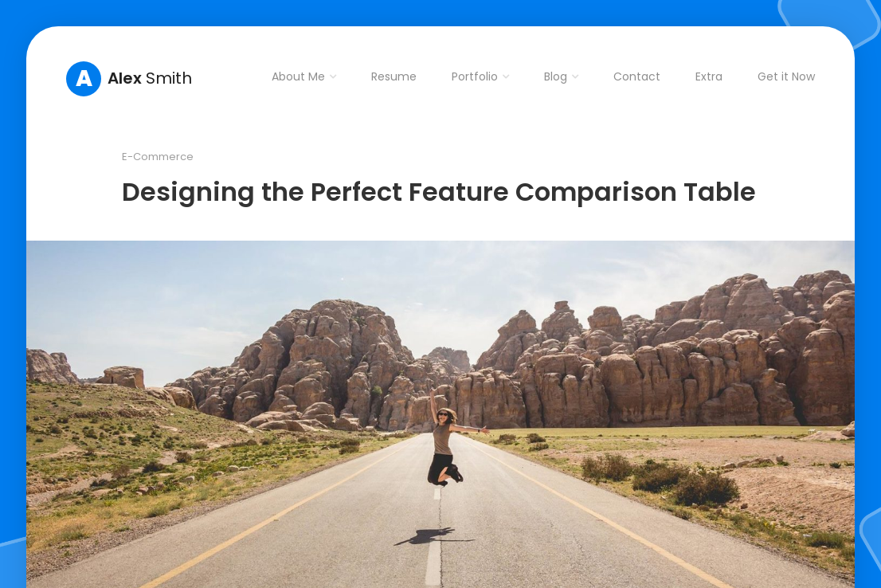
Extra (709, 76)
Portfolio (475, 76)
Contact (637, 76)
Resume (394, 76)
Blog (556, 76)
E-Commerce (158, 157)
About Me (298, 76)
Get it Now (786, 76)
